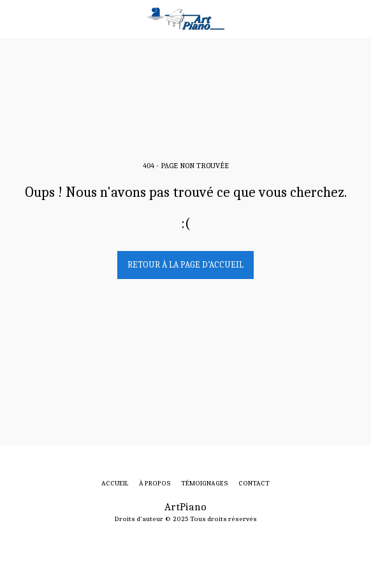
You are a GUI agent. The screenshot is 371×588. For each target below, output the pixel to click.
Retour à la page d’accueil (185, 265)
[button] (14, 18)
